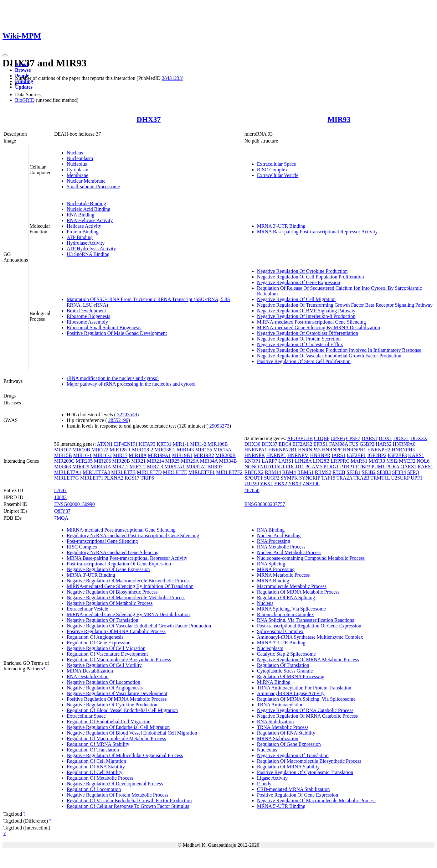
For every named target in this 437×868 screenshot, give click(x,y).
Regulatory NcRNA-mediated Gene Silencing (113, 552)
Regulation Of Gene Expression (99, 643)
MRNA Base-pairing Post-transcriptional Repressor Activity (317, 232)
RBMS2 (323, 472)
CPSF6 (338, 438)
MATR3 (377, 461)
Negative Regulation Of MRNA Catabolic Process (307, 716)
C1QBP (322, 438)
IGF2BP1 (356, 455)
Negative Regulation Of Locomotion (103, 682)
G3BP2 (367, 444)
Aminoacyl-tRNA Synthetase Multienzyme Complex (310, 637)
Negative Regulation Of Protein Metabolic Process (118, 795)
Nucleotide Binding (86, 203)
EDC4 (285, 444)
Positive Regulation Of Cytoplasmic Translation (305, 772)
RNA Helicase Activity (90, 220)
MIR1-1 (181, 444)
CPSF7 (353, 438)
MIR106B (218, 444)
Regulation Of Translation (93, 750)
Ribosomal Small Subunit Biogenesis (104, 327)
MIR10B (81, 450)
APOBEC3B (300, 438)
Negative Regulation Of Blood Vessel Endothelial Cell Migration (132, 733)
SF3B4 (399, 472)
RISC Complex (272, 170)
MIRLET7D (149, 472)
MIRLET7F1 (202, 472)
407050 (252, 490)
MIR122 (100, 450)
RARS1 (425, 467)
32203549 (127, 415)
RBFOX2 (254, 472)
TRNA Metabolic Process (283, 727)
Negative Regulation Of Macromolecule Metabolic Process (126, 598)
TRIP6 (147, 478)
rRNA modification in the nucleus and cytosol (113, 378)
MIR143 (185, 450)
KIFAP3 (147, 444)
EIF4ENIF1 (126, 444)
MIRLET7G (67, 478)
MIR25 (172, 461)
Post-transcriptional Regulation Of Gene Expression (119, 564)
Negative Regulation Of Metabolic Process (110, 603)
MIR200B (226, 455)
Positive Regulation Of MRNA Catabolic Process (116, 631)
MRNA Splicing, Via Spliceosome (291, 609)
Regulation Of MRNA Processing (291, 676)
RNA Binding (80, 215)
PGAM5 (314, 467)
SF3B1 (353, 472)
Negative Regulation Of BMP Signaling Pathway (306, 311)
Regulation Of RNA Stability (96, 767)
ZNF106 (311, 483)
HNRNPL (276, 455)
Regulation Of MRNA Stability (98, 744)
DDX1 (386, 438)
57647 (60, 490)
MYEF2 (407, 461)
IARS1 (338, 455)
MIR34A (209, 461)
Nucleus (75, 153)
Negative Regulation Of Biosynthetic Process (112, 592)
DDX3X (419, 438)
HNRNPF (332, 450)
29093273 (219, 426)
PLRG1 (331, 467)
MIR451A (101, 467)
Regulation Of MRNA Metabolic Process (298, 592)
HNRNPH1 (355, 450)
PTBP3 (363, 467)
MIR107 (63, 450)
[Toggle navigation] (5, 55)
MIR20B (121, 461)
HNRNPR (320, 455)
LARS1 (286, 461)
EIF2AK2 (302, 444)
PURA (393, 467)
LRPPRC (340, 461)
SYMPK (289, 478)
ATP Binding (80, 237)
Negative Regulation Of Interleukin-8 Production (306, 316)
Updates (24, 87)
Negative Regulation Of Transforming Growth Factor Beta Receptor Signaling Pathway (345, 305)
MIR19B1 (182, 455)
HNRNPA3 (309, 450)
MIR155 (203, 450)
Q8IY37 (62, 511)
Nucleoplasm (80, 158)
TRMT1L (380, 478)
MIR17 (120, 455)
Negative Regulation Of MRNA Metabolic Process (308, 660)
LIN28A (303, 461)
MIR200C (64, 461)
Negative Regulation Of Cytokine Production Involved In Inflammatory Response (339, 350)
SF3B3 (384, 472)
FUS (354, 444)
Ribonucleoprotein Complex (285, 614)
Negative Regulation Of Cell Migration (296, 299)
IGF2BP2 (377, 455)
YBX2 (281, 483)
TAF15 (328, 478)
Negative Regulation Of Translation (103, 620)
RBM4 (289, 472)
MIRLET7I (92, 478)
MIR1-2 (198, 444)
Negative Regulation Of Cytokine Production (302, 271)
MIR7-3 (155, 467)
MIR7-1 (120, 467)
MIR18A (138, 455)
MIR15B (63, 455)
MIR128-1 (120, 450)
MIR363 (63, 467)
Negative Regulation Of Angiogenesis (105, 688)
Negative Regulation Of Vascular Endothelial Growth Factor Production (329, 356)
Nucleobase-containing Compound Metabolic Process (311, 558)
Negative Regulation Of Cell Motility (104, 665)
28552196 (118, 420)
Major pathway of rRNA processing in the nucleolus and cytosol (131, 384)
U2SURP (400, 478)
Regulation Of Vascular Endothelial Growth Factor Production (129, 800)
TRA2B (361, 478)
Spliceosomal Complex (280, 631)
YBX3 (295, 483)
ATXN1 (105, 444)
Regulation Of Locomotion (94, 789)
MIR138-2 (165, 450)
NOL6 (423, 461)
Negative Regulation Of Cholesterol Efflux (300, 344)
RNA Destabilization (88, 676)
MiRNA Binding (274, 682)
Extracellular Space (277, 164)
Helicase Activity (84, 226)
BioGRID (25, 100)
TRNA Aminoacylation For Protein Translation (304, 688)
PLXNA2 (114, 478)
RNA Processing (274, 541)
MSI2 (392, 461)
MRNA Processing (276, 569)
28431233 (172, 78)
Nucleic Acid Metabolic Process (289, 552)
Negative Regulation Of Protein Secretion (299, 339)
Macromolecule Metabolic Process (292, 586)
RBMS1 (305, 472)
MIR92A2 (197, 467)
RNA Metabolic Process (281, 547)
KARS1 (416, 455)
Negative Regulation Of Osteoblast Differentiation (308, 333)
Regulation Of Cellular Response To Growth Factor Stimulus (128, 806)
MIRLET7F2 (229, 472)
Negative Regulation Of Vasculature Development (117, 693)
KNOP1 (253, 461)
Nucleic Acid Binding (89, 209)
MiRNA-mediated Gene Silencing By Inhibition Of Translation (130, 586)
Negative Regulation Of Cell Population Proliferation (311, 277)
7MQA (61, 518)
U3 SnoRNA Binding (88, 254)
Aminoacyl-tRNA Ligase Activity (291, 693)
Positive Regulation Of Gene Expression (298, 795)
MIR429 (81, 467)
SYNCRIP (309, 478)
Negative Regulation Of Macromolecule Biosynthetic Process (129, 581)
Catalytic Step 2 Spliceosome (286, 654)
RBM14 (273, 472)
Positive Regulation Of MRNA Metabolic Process (117, 699)
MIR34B (228, 461)
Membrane (77, 175)
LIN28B (321, 461)
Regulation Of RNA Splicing (286, 598)
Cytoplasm (77, 170)
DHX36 (252, 444)
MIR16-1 (83, 455)
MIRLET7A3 (96, 472)
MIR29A (190, 461)
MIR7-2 (138, 467)
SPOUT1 (254, 478)
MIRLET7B (123, 472)
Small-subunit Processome (93, 187)
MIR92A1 (175, 467)
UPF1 (416, 478)
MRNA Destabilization (90, 671)
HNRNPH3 (403, 450)
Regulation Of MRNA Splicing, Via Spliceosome (306, 699)
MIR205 (84, 461)
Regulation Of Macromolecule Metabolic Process (116, 738)
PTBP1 (347, 467)
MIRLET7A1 (68, 472)
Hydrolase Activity (86, 243)
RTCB (339, 472)
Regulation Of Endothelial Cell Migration (109, 722)
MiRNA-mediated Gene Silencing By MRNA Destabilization (319, 327)
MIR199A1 (159, 455)
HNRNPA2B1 (283, 450)
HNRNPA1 (256, 450)
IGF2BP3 (397, 455)
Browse (23, 70)
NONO (252, 467)
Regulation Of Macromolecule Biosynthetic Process (119, 660)
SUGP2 (272, 478)
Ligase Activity (272, 778)
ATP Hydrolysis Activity (91, 249)
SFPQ (413, 472)
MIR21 (138, 461)
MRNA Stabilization (278, 738)
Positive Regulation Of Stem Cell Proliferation (304, 361)
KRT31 (164, 444)
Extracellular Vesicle (278, 175)
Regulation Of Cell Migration (96, 761)
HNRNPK (255, 455)
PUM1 (378, 467)
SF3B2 (368, 472)
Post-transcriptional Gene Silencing (102, 541)
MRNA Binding (273, 581)
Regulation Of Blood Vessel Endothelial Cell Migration (122, 710)
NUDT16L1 (272, 467)
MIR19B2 (204, 455)
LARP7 (269, 461)
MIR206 (102, 461)
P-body (264, 784)
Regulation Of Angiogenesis (95, 637)
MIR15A (222, 450)
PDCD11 (295, 467)
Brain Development (86, 311)
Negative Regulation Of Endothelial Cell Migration (118, 727)
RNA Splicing (271, 564)
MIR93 (339, 119)
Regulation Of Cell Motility (95, 772)
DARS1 (370, 438)
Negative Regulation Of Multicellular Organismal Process (125, 755)
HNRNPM (298, 455)
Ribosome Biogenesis (88, 316)
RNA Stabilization (275, 722)
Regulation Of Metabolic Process (100, 778)
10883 (60, 497)
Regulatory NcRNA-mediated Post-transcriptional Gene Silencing (133, 535)
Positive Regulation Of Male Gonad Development (117, 333)
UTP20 (252, 483)
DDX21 (401, 438)
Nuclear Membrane (86, 181)
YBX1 (266, 483)
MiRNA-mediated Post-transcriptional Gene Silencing (311, 322)
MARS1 (359, 461)
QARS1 (408, 467)
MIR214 (155, 461)
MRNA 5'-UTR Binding (281, 806)
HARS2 (384, 444)
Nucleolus (77, 164)
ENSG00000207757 (265, 504)
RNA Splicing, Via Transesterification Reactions (306, 620)
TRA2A (344, 478)
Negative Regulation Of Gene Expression (299, 282)
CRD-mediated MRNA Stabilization (293, 789)
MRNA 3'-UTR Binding (281, 226)
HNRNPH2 (379, 450)
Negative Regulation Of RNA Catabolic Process (305, 710)
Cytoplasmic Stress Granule (285, 671)
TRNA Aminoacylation (280, 705)
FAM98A (338, 444)
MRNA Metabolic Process (283, 575)
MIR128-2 (143, 450)
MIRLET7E (175, 472)
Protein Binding (83, 232)
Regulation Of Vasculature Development (107, 654)
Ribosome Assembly (87, 322)
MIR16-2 (102, 455)
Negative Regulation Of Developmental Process (115, 784)
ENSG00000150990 (75, 504)
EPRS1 (321, 444)
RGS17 (132, 478)
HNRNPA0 (404, 444)
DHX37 (149, 119)
